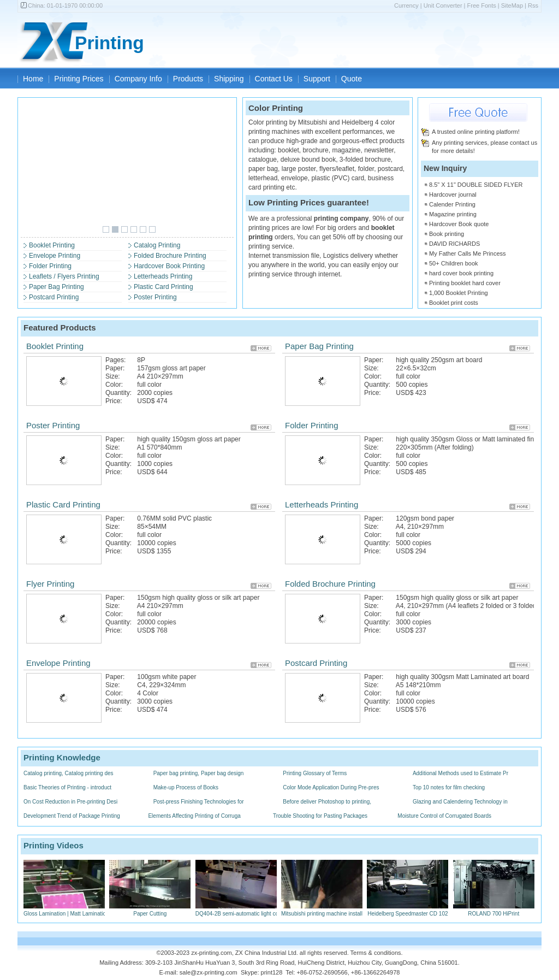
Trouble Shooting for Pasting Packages (320, 816)
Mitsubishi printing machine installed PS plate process (346, 910)
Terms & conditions (376, 953)
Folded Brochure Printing (170, 256)
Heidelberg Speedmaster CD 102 (408, 910)
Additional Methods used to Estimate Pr (460, 773)
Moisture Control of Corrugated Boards (444, 816)
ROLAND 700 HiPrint (494, 910)
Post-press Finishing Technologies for (199, 802)
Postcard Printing (54, 297)
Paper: (115, 368)
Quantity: (118, 393)
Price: (114, 401)
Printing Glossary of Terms (315, 773)
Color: (114, 385)
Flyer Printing (50, 584)
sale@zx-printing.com (209, 972)
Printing (109, 43)
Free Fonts (482, 5)
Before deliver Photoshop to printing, (327, 802)
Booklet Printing (52, 245)
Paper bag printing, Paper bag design (199, 773)
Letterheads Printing (163, 276)
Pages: (115, 360)
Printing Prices (79, 79)
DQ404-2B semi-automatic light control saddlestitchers (261, 910)
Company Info (138, 79)
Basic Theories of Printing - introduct (67, 787)
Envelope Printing (55, 256)
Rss (533, 5)
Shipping (229, 79)
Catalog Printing (157, 245)
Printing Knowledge (62, 757)
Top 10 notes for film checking (449, 787)
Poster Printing (155, 297)
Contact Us (274, 79)
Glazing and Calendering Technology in (460, 802)
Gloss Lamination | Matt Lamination (66, 910)
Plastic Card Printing (163, 287)
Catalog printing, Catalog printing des (69, 773)
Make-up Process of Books (186, 787)
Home (33, 79)
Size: (113, 376)
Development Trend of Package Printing (72, 816)
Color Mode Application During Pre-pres (331, 787)
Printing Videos (53, 845)
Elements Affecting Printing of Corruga (194, 816)
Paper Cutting (150, 910)
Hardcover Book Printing (169, 266)
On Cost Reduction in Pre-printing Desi (70, 802)
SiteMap (512, 5)
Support (317, 79)
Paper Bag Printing (57, 287)
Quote (352, 79)
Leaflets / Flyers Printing (64, 276)
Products (188, 79)
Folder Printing (50, 266)
